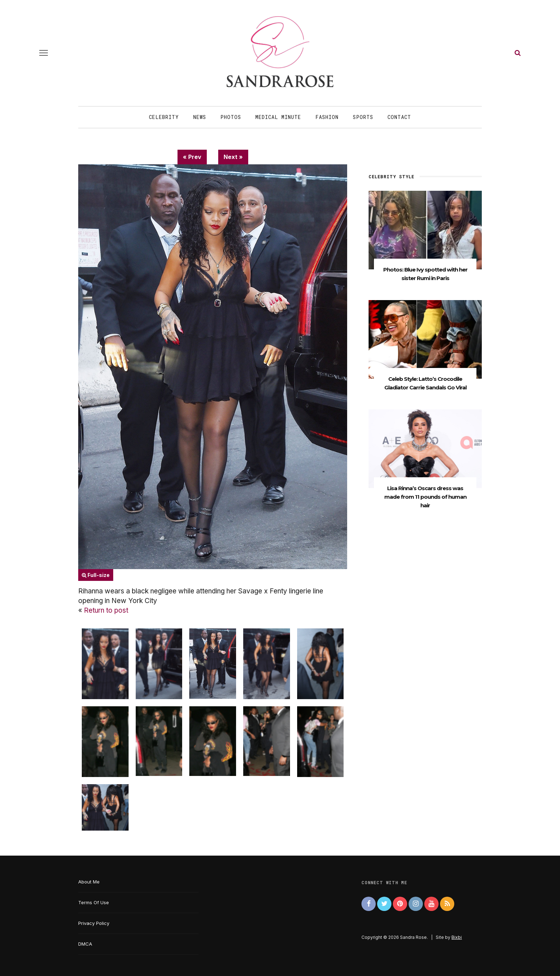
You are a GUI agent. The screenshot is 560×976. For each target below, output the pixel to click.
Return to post (106, 610)
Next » (233, 157)
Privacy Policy (94, 923)
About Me (89, 882)
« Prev (192, 157)
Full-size (96, 575)
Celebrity (164, 117)
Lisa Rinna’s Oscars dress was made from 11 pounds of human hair (425, 499)
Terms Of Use (94, 902)
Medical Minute (278, 117)
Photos (231, 117)
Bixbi (457, 937)
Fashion (327, 117)
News (200, 117)
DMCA (85, 944)
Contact (399, 117)
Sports (363, 117)
